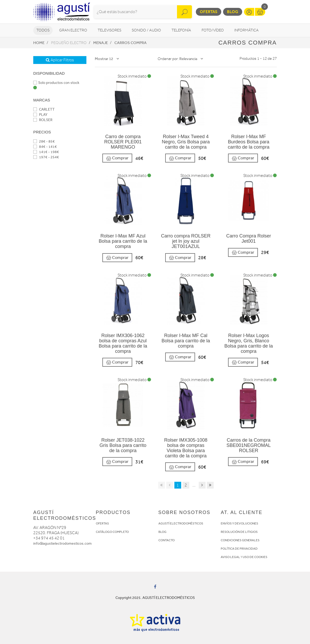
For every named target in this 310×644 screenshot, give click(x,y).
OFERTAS (102, 523)
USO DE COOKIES (255, 557)
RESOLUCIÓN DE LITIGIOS (239, 532)
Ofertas (209, 12)
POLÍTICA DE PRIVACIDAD (239, 549)
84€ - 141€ (45, 147)
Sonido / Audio (146, 30)
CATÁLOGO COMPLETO (112, 532)
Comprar (117, 158)
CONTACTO (167, 540)
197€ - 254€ (46, 157)
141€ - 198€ (46, 152)
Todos (43, 30)
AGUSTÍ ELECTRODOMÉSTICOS (181, 523)
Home (39, 43)
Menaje (101, 43)
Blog (233, 12)
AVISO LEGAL (230, 557)
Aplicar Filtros (60, 60)
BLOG (162, 532)
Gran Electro (73, 30)
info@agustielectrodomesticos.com (62, 543)
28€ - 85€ (44, 141)
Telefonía (181, 30)
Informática (247, 30)
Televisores (109, 30)
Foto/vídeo (213, 30)
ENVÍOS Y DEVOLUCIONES (239, 523)
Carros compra (131, 43)
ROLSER (43, 120)
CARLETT (44, 109)
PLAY (40, 115)
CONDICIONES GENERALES (240, 540)
